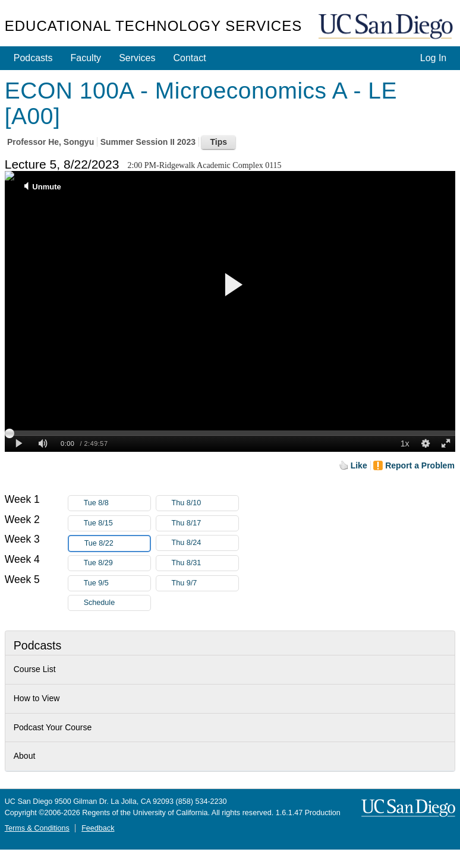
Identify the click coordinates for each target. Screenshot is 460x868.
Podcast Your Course (53, 727)
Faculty (86, 58)
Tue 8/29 (117, 563)
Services (137, 58)
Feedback (98, 828)
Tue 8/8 (117, 503)
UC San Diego (387, 27)
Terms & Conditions (37, 828)
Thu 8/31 (205, 563)
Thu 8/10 (205, 503)
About (25, 756)
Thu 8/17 (205, 523)
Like (359, 465)
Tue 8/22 (117, 544)
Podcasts (33, 58)
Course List (35, 669)
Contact (189, 58)
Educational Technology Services (153, 26)
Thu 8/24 (205, 543)
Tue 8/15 (117, 523)
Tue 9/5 (117, 583)
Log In (433, 58)
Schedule (100, 603)
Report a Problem (420, 465)
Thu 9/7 (205, 583)
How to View (37, 698)
